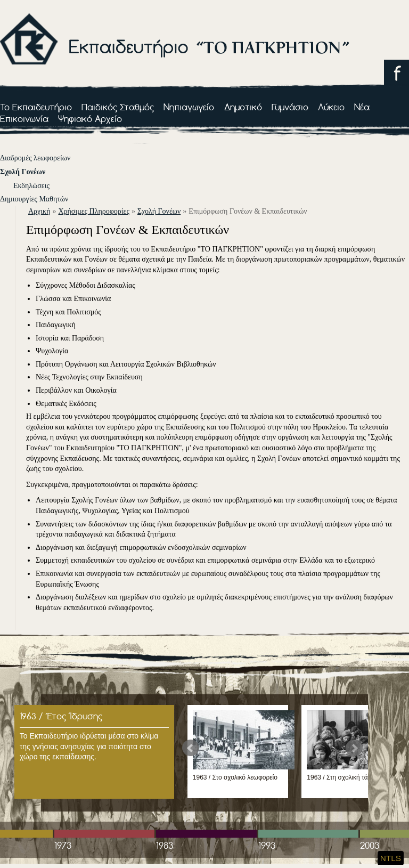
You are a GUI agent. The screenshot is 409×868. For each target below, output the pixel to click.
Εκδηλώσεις (31, 186)
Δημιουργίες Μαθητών (34, 199)
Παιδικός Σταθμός (118, 107)
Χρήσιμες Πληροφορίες (94, 211)
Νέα (362, 107)
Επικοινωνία (24, 119)
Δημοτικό (243, 107)
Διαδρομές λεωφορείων (35, 158)
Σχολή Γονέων (23, 172)
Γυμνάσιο (290, 107)
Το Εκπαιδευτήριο (36, 107)
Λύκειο (331, 107)
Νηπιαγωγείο (189, 107)
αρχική (39, 211)
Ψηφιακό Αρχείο (90, 119)
